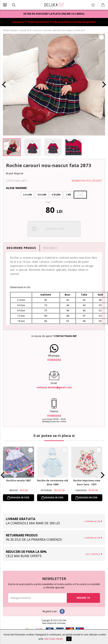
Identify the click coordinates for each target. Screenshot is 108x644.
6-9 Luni (56, 195)
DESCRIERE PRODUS (21, 248)
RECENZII (50, 248)
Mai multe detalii (54, 639)
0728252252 (54, 360)
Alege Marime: (17, 188)
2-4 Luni (27, 195)
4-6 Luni (42, 195)
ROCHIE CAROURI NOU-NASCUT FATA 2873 (64, 30)
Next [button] (104, 85)
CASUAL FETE (25, 30)
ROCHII (38, 30)
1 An (68, 195)
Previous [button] (4, 85)
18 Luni (80, 195)
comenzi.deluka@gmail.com (54, 387)
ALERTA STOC (55, 229)
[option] (54, 85)
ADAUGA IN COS (20, 498)
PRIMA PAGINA (10, 30)
